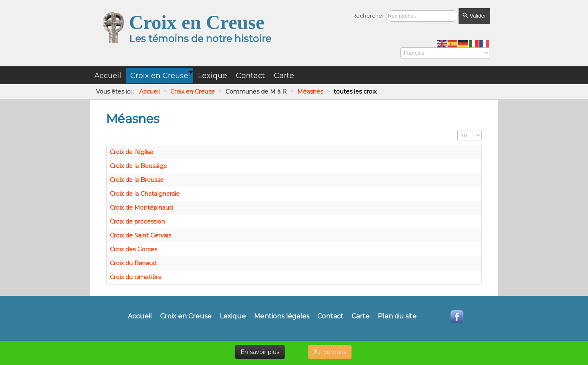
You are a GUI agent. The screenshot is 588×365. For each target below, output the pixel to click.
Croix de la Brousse (137, 180)
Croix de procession (137, 222)
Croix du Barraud (133, 263)
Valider (474, 16)
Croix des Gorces (134, 249)
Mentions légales (282, 316)
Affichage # (458, 130)
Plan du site (397, 316)
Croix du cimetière (136, 277)
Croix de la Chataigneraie (145, 194)
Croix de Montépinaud (141, 208)
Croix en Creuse (186, 316)
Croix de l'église (132, 152)
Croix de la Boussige (138, 166)
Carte (361, 316)
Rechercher (368, 16)
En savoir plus (260, 352)
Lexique (233, 316)
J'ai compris (330, 352)
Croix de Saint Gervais (140, 235)
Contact (330, 316)
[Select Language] (445, 53)
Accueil (140, 316)
